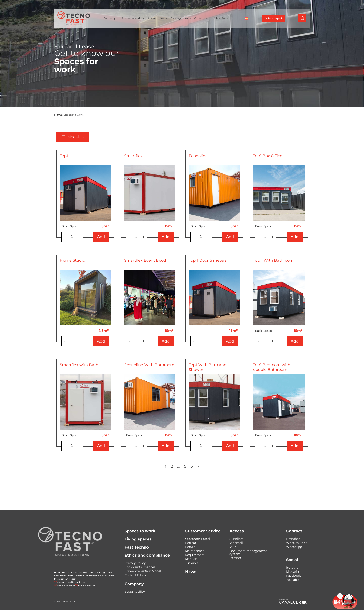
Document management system (248, 552)
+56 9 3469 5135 (87, 586)
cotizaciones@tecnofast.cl (71, 582)
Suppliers (236, 539)
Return (190, 547)
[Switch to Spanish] (247, 18)
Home (58, 115)
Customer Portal (198, 539)
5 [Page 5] (196, 466)
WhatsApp (294, 547)
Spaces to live (157, 18)
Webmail (236, 543)
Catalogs (176, 18)
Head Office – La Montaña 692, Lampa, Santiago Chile (83, 573)
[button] (84, 137)
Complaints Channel (140, 567)
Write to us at (297, 543)
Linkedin (292, 572)
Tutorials (192, 563)
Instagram (294, 568)
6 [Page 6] (203, 466)
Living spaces (138, 539)
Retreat (191, 543)
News (188, 18)
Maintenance (195, 551)
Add (112, 237)
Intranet (235, 558)
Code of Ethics (135, 575)
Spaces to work (133, 18)
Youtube (292, 580)
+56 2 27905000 (66, 586)
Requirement (195, 555)
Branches (293, 539)
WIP (233, 547)
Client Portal (221, 18)
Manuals (191, 559)
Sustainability (135, 592)
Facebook (293, 576)
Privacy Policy (135, 563)
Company (111, 18)
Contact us (203, 18)
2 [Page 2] (183, 466)
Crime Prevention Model (143, 571)
